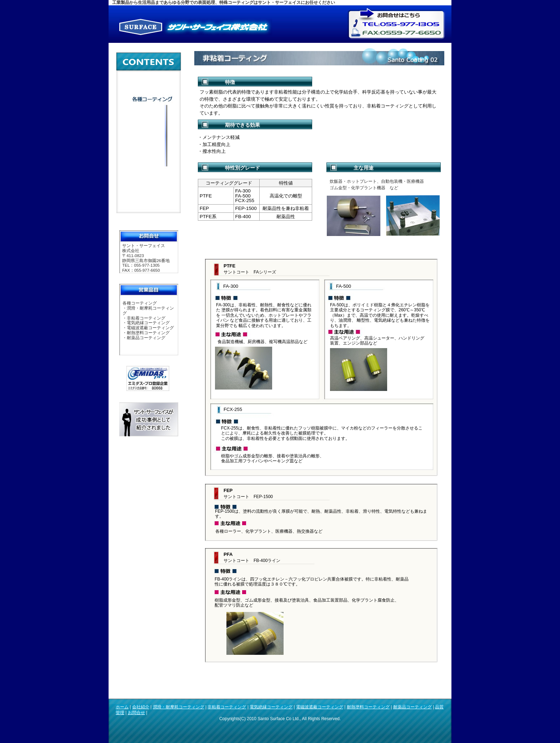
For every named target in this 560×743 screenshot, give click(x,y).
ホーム (122, 707)
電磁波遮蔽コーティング (320, 707)
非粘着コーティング (227, 707)
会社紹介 (141, 707)
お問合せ (136, 713)
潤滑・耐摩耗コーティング (179, 707)
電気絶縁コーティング (271, 707)
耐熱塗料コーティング (368, 707)
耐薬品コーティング (412, 707)
